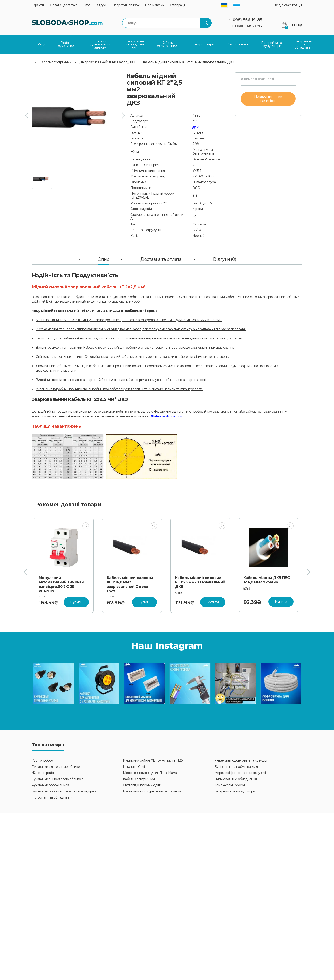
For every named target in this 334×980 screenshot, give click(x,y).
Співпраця (178, 5)
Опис (103, 259)
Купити (76, 602)
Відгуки (101, 5)
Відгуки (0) (225, 259)
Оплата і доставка (64, 5)
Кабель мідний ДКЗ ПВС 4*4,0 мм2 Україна (267, 580)
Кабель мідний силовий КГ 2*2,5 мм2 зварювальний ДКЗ (188, 62)
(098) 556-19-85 (247, 20)
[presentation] (27, 115)
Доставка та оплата (161, 259)
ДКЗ (196, 127)
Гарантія (38, 5)
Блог (86, 5)
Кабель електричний (55, 62)
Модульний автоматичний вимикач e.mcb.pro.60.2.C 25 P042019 (61, 584)
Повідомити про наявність (268, 98)
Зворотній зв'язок (126, 5)
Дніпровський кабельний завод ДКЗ (107, 62)
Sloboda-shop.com (166, 416)
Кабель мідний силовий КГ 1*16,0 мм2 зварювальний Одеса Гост (130, 584)
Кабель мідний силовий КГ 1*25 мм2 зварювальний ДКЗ (200, 582)
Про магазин (155, 5)
